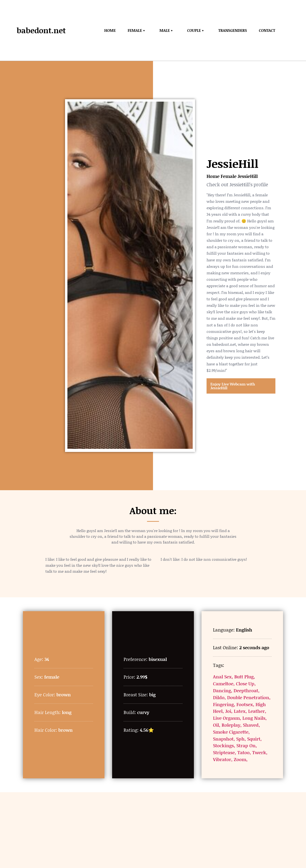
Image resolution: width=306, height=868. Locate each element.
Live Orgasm (226, 718)
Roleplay (231, 725)
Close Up (245, 684)
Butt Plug (244, 677)
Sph (240, 739)
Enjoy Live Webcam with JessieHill (233, 386)
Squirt (254, 739)
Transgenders (233, 30)
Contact (267, 30)
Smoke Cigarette (231, 732)
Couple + (197, 30)
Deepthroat (246, 690)
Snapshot (223, 739)
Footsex (245, 704)
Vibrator (222, 759)
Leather (257, 711)
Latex (240, 711)
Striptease (224, 752)
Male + (167, 30)
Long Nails (254, 718)
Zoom (240, 759)
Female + (138, 30)
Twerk (259, 752)
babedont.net (41, 30)
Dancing (222, 690)
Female (229, 176)
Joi (228, 711)
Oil (216, 725)
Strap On (246, 745)
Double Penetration (248, 697)
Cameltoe (223, 684)
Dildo (219, 697)
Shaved (251, 725)
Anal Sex (222, 677)
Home (110, 30)
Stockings (223, 745)
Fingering (223, 704)
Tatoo (243, 752)
